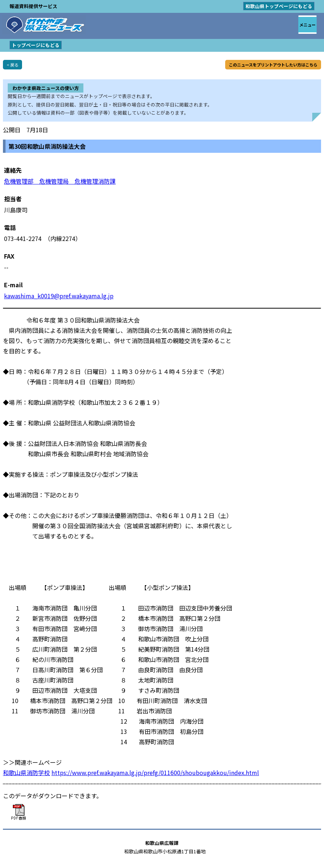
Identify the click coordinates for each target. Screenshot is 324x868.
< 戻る (12, 65)
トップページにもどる (36, 45)
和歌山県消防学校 (26, 772)
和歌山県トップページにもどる (279, 6)
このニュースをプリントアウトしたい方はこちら (273, 65)
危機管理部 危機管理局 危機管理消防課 (60, 181)
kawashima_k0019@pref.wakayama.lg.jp (59, 296)
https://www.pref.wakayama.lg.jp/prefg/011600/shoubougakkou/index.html (155, 772)
